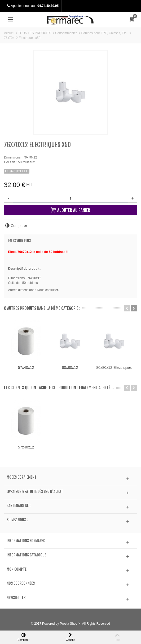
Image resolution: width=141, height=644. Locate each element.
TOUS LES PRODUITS (35, 33)
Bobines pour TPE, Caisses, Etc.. (105, 33)
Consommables (66, 33)
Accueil (9, 33)
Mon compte (17, 569)
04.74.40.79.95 (48, 6)
